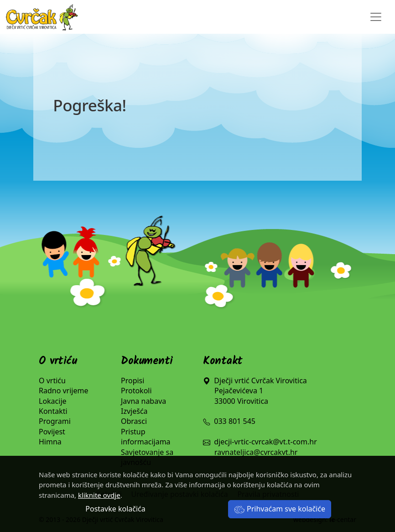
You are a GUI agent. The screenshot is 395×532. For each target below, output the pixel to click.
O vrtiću (52, 381)
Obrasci (134, 421)
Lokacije (53, 401)
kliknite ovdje (99, 495)
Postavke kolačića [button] (115, 509)
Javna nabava (143, 401)
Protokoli (136, 391)
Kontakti (53, 411)
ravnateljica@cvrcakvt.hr (256, 452)
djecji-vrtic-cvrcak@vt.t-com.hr (265, 442)
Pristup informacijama (146, 437)
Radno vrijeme (64, 391)
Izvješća (134, 411)
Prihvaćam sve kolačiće (280, 509)
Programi (55, 421)
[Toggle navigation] (376, 17)
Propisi (133, 381)
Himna (50, 442)
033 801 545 (229, 421)
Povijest (52, 432)
